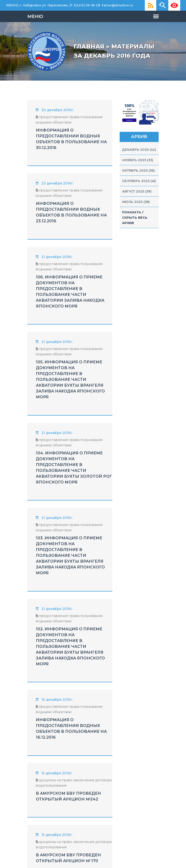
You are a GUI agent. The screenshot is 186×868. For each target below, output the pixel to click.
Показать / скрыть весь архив (153, 238)
